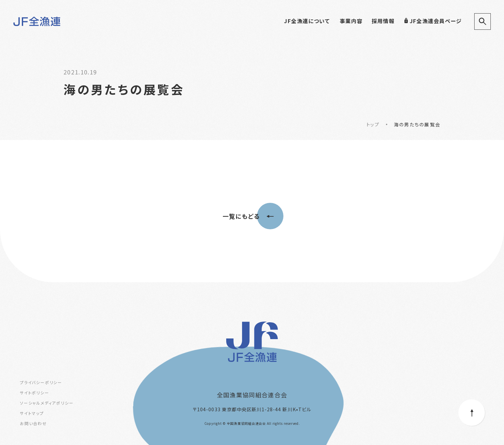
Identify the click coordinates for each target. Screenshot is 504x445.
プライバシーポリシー (41, 382)
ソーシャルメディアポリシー (47, 403)
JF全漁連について (307, 21)
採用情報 (383, 21)
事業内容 (351, 21)
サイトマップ (32, 413)
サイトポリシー (35, 393)
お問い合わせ (33, 423)
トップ (373, 124)
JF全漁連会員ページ (433, 21)
